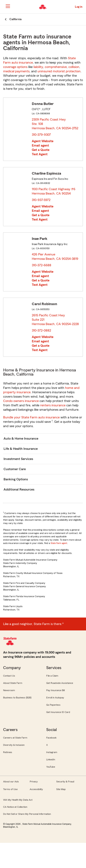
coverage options (15, 67)
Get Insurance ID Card (58, 712)
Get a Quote (41, 150)
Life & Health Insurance (21, 449)
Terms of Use (10, 789)
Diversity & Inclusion (14, 745)
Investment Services (18, 459)
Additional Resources (19, 489)
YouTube (51, 767)
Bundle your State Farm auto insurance (31, 417)
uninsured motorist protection (59, 71)
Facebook (51, 738)
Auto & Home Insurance (21, 439)
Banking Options (16, 479)
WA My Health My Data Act (18, 800)
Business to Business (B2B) (17, 698)
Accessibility (36, 789)
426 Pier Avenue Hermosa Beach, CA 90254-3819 (55, 257)
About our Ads (11, 782)
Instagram (52, 752)
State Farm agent (59, 543)
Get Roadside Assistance (60, 683)
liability (38, 67)
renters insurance (53, 405)
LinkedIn (51, 759)
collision (74, 67)
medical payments (16, 71)
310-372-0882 (41, 330)
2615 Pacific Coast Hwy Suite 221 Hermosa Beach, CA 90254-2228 (56, 320)
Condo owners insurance (21, 401)
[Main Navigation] (8, 6)
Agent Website (43, 141)
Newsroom (9, 690)
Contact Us (9, 676)
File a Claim (52, 676)
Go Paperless (53, 705)
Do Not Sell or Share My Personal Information (27, 814)
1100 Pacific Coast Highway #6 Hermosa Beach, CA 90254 (54, 191)
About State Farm (13, 683)
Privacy (34, 782)
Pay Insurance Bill (55, 690)
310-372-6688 (42, 265)
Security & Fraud (65, 782)
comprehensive (56, 67)
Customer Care (15, 469)
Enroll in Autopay (55, 698)
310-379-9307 (41, 135)
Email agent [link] (40, 145)
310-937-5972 (41, 200)
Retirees (8, 752)
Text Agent (40, 154)
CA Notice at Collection (15, 807)
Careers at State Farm (15, 738)
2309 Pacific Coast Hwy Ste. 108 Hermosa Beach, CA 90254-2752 (55, 124)
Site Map (61, 789)
